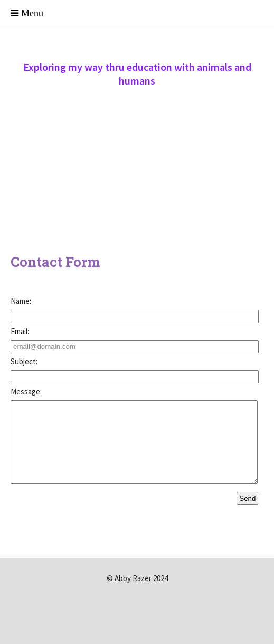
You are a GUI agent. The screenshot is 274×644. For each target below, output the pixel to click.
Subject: (24, 361)
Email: (20, 331)
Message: (26, 392)
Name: (21, 301)
